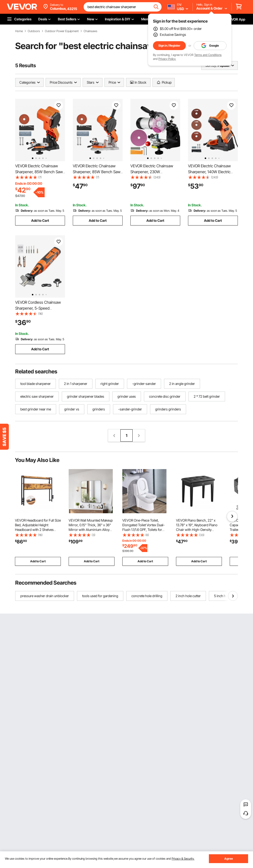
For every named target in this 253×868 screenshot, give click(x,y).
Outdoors (34, 31)
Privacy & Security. (183, 859)
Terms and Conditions (208, 55)
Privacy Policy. (167, 59)
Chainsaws (90, 31)
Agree (229, 859)
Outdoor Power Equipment (62, 31)
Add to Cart (40, 220)
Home (19, 31)
